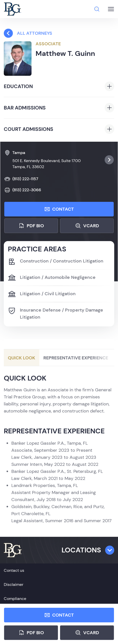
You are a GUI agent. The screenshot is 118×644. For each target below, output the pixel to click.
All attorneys (28, 33)
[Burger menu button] (111, 9)
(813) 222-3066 (23, 190)
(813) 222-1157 (21, 179)
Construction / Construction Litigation (56, 261)
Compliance (15, 599)
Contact (59, 209)
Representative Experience (76, 358)
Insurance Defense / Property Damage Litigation (55, 313)
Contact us (14, 570)
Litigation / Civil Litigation (42, 294)
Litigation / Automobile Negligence (52, 278)
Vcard (87, 226)
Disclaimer (14, 584)
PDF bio (31, 226)
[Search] (97, 9)
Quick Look (22, 358)
